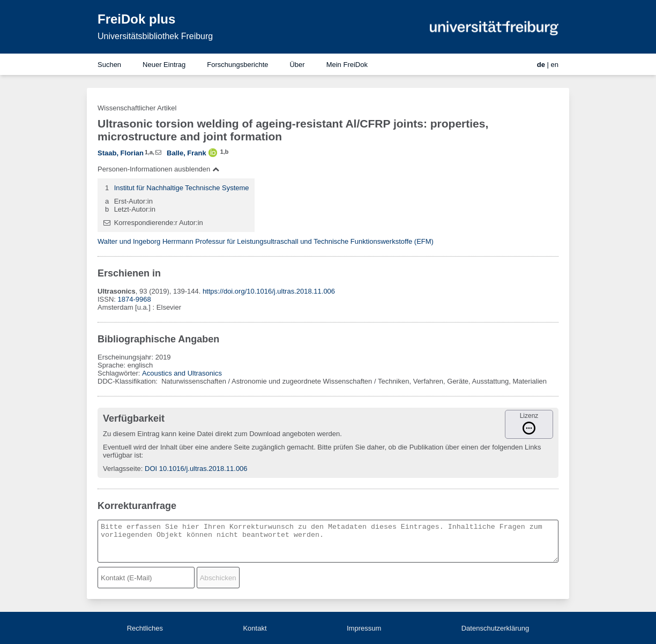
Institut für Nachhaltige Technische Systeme (182, 188)
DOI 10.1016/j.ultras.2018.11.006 (196, 469)
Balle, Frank (187, 153)
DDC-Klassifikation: (129, 381)
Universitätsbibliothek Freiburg (155, 36)
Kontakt (255, 628)
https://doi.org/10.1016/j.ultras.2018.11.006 (269, 291)
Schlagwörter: (120, 373)
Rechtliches (145, 628)
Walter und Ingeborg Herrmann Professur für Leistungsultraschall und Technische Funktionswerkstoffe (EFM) (266, 241)
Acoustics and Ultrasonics (182, 373)
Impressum (364, 628)
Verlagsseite (122, 469)
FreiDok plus (136, 19)
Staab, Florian (121, 153)
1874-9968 (135, 299)
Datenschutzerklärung (495, 628)
